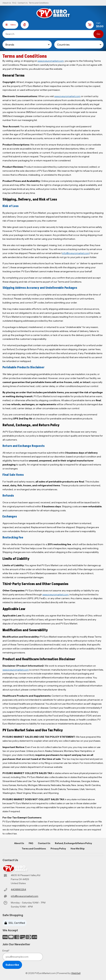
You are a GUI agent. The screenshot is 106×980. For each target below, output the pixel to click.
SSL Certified (15, 923)
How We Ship (78, 849)
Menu (9, 25)
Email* (6, 951)
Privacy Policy (58, 849)
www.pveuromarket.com (51, 61)
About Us (7, 3)
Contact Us (23, 3)
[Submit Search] (98, 34)
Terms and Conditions (39, 3)
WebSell (76, 973)
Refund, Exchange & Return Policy (73, 843)
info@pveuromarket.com (76, 253)
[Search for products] (50, 34)
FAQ (14, 3)
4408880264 (18, 889)
